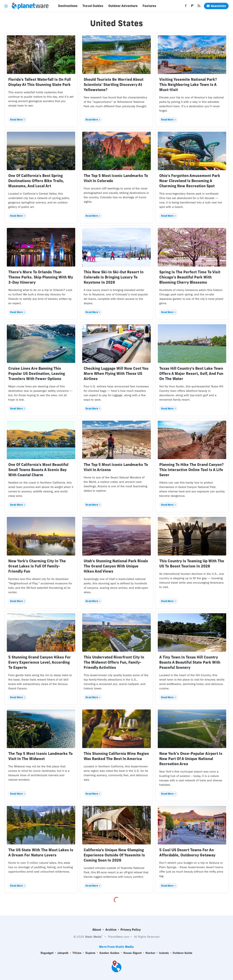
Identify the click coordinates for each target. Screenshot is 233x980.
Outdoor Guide (182, 953)
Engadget (47, 953)
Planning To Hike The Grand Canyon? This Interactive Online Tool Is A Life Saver (191, 470)
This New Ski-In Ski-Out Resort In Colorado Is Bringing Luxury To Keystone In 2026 (114, 277)
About (97, 930)
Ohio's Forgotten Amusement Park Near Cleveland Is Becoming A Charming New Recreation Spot (190, 181)
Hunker (150, 953)
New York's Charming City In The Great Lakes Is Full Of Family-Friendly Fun (37, 566)
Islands (164, 953)
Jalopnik (63, 953)
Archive (111, 930)
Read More (16, 120)
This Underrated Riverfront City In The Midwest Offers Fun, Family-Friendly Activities (114, 662)
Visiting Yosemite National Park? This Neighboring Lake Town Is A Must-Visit (188, 85)
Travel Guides (93, 6)
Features (149, 6)
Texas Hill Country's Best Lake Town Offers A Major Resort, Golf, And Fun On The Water (191, 373)
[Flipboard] (192, 7)
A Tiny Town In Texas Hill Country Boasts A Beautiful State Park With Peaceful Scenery (190, 662)
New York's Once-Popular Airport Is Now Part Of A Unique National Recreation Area (191, 759)
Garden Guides (109, 953)
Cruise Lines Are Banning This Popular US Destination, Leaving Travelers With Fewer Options (37, 373)
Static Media (93, 937)
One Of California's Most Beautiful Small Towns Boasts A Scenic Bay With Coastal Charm (38, 470)
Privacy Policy (131, 930)
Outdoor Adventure (123, 6)
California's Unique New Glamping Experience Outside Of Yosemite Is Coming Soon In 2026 (114, 855)
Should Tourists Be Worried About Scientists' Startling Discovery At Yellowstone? (114, 85)
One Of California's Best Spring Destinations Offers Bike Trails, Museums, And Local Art (36, 181)
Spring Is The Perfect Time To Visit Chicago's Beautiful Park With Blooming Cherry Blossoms (190, 277)
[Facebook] (186, 7)
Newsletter (216, 6)
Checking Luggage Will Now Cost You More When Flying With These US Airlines (116, 373)
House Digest (132, 953)
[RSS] (199, 7)
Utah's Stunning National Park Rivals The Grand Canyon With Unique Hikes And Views (116, 566)
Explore (91, 953)
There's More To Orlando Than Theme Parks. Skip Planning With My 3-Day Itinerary (41, 277)
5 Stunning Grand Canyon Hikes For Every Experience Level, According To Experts (40, 662)
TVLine (77, 953)
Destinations (68, 6)
